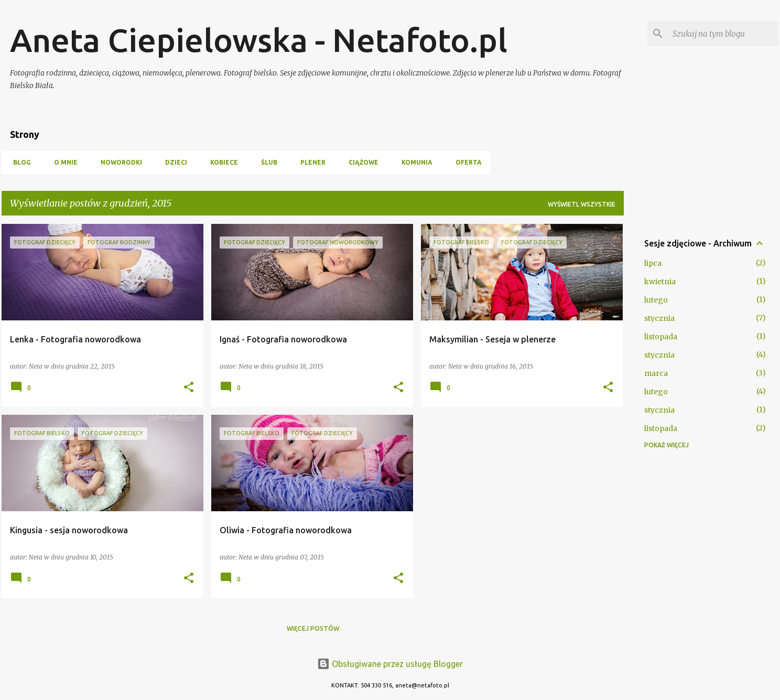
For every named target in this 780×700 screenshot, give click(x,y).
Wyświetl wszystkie (582, 204)
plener (310, 162)
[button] (189, 388)
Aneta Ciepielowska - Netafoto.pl (259, 40)
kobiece (221, 162)
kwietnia (660, 282)
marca (656, 373)
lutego (656, 300)
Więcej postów (313, 628)
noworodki (118, 162)
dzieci (173, 162)
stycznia (659, 318)
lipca (653, 263)
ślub (266, 162)
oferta (465, 162)
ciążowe (360, 162)
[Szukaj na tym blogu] (723, 34)
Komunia (414, 162)
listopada (661, 337)
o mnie (63, 162)
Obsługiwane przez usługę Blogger (390, 664)
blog (19, 162)
